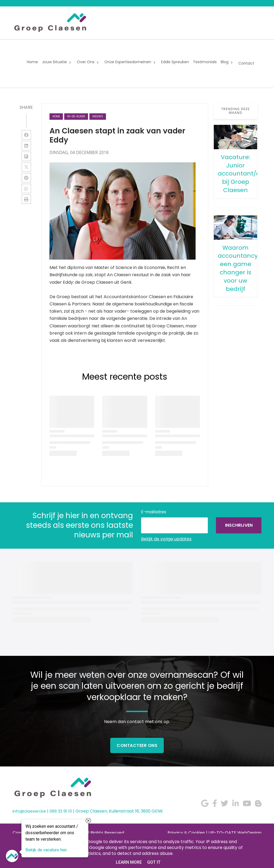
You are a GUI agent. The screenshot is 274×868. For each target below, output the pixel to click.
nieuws (98, 116)
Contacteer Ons (137, 745)
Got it (154, 862)
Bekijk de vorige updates (166, 539)
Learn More (129, 862)
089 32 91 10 (61, 811)
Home (56, 116)
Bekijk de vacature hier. (46, 850)
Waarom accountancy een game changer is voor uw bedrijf (238, 268)
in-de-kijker (76, 116)
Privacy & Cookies (186, 833)
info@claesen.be (29, 811)
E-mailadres (154, 512)
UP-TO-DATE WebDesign (235, 833)
